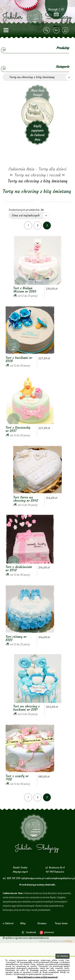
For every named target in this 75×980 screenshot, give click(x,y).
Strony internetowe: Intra (56, 941)
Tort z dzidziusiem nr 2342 (19, 569)
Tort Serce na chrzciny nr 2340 (26, 499)
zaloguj (57, 30)
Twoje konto (61, 923)
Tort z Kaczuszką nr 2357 (18, 429)
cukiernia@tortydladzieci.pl (60, 878)
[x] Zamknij (62, 956)
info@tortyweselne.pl (33, 878)
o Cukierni (8, 923)
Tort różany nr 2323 (16, 638)
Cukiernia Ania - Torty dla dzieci (37, 169)
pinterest (49, 932)
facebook (31, 932)
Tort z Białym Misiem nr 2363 (25, 290)
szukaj (47, 30)
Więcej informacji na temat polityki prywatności (38, 977)
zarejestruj (66, 30)
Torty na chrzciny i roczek (38, 175)
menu (6, 30)
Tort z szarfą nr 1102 (17, 778)
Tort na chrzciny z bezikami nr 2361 (26, 708)
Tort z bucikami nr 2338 (19, 359)
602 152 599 (14, 878)
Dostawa (42, 923)
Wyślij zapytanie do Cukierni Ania (37, 115)
